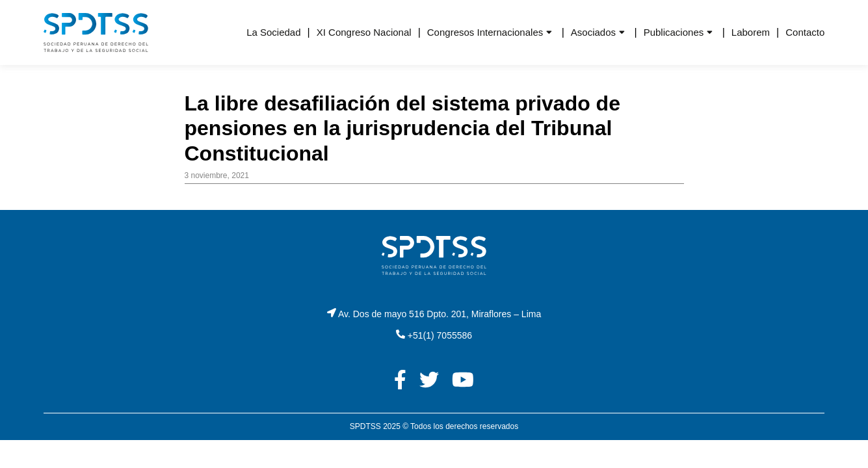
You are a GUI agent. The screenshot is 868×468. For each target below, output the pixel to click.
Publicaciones (674, 32)
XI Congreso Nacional (364, 32)
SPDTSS (365, 426)
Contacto (805, 32)
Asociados (593, 32)
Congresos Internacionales (485, 32)
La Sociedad (273, 32)
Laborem (751, 32)
